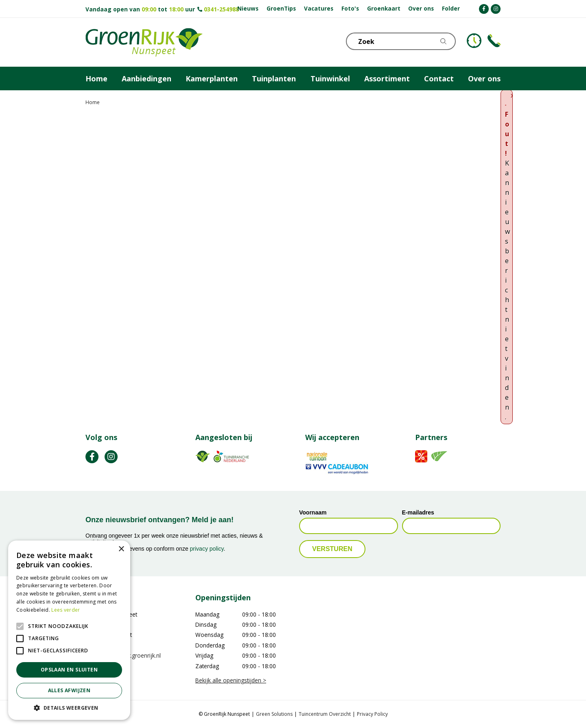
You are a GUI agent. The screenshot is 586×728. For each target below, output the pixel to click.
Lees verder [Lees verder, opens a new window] (66, 610)
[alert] (69, 630)
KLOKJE (474, 41)
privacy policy (207, 549)
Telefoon (494, 41)
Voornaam (313, 512)
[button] (69, 708)
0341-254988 (221, 9)
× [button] (121, 549)
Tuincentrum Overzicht (325, 714)
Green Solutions (274, 714)
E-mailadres (418, 512)
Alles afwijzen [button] (69, 690)
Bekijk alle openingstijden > (231, 680)
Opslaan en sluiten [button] (69, 670)
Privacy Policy (372, 714)
